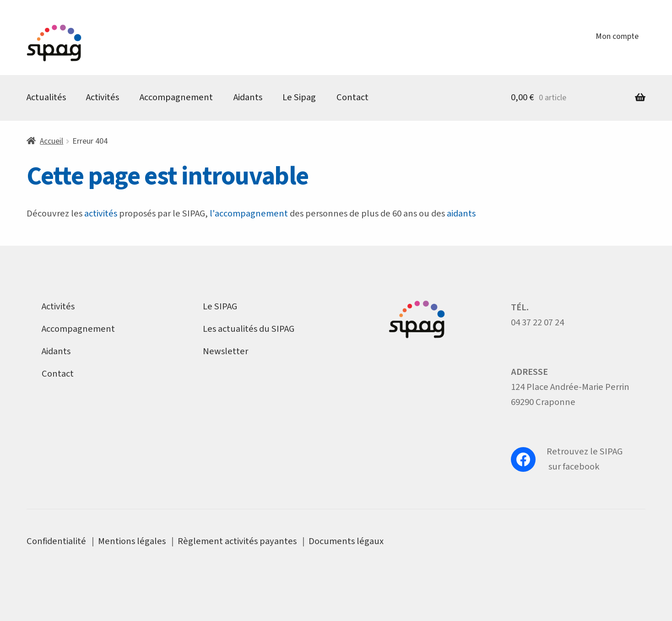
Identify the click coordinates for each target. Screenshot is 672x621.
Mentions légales (132, 541)
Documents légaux (346, 541)
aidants (461, 213)
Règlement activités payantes (237, 541)
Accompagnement (176, 97)
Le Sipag (299, 97)
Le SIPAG (220, 306)
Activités (103, 97)
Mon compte (617, 36)
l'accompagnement (249, 213)
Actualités (46, 97)
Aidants (248, 97)
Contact (352, 97)
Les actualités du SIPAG (249, 329)
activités (101, 213)
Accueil (51, 141)
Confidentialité (56, 541)
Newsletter (225, 351)
